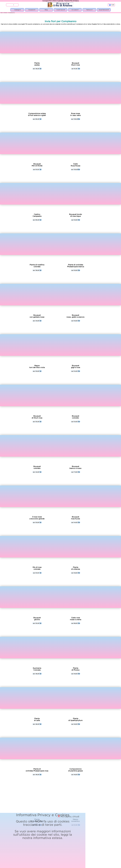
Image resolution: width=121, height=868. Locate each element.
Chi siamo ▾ (75, 10)
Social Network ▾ (104, 10)
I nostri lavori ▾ (60, 10)
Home (6, 13)
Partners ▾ (89, 10)
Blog (46, 10)
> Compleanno (11, 13)
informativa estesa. (76, 812)
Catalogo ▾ (17, 10)
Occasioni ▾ (32, 10)
